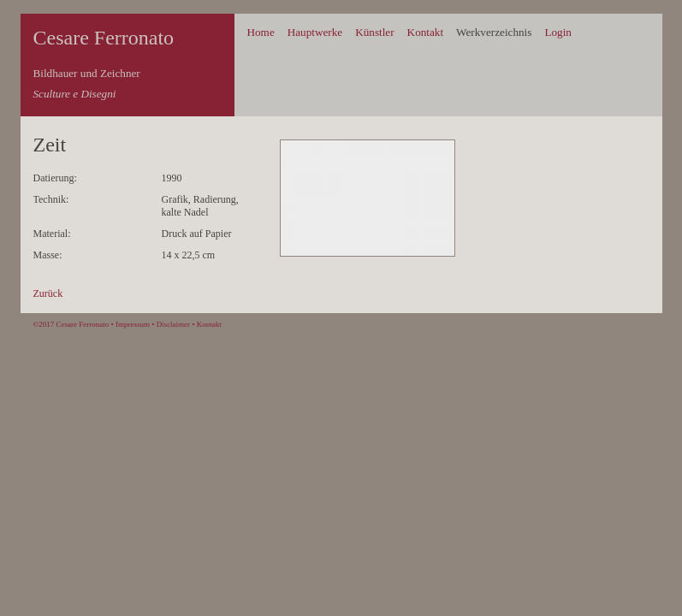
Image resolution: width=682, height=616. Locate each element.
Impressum (133, 324)
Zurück (48, 293)
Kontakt (426, 32)
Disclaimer (174, 324)
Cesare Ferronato (104, 38)
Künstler (374, 32)
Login (558, 32)
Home (261, 32)
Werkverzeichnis (494, 32)
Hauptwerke (315, 32)
